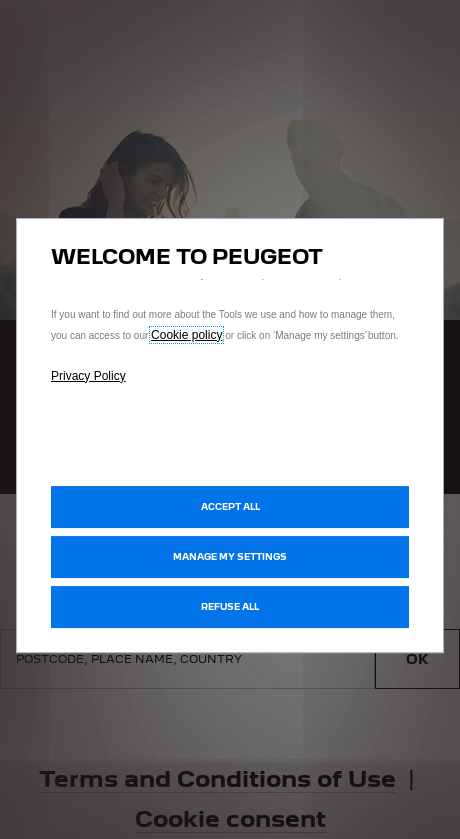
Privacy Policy (88, 376)
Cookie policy (186, 335)
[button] (230, 557)
